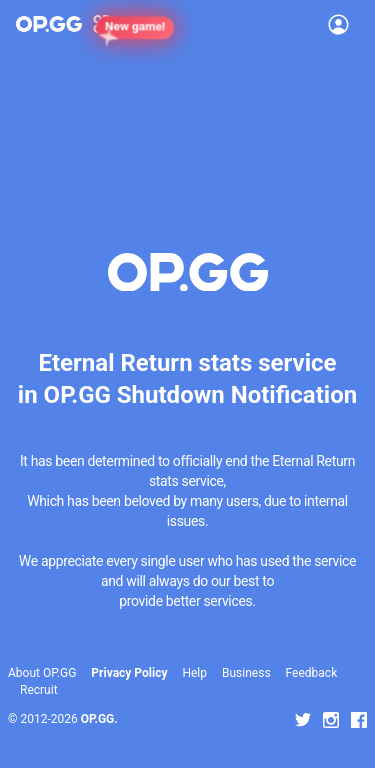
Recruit (39, 690)
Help (194, 673)
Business (246, 673)
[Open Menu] (338, 24)
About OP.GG (42, 673)
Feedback (312, 673)
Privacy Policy (129, 673)
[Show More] (110, 24)
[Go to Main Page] (49, 24)
